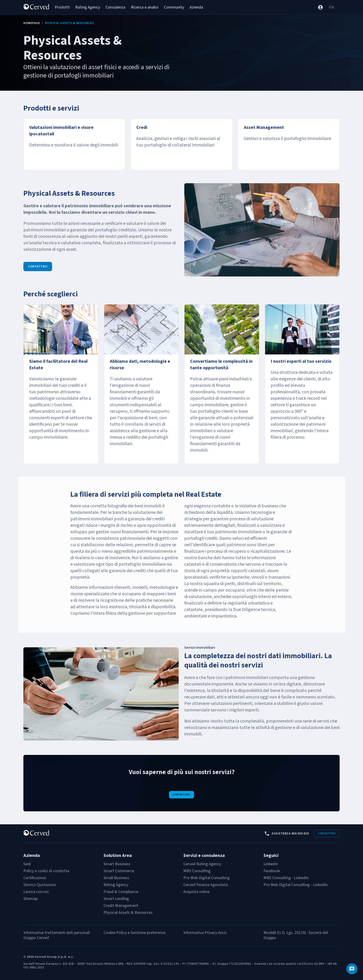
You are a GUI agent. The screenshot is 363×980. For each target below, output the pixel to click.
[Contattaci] (352, 969)
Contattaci (38, 267)
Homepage (32, 23)
